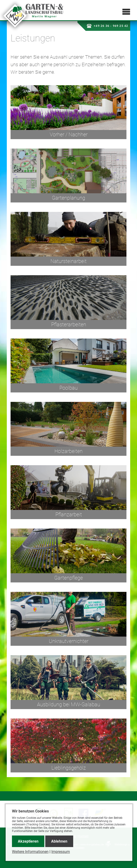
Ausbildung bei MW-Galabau (69, 704)
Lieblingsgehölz (69, 768)
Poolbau (68, 388)
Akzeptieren (28, 841)
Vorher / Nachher (69, 135)
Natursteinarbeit (68, 261)
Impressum (61, 852)
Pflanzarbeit (69, 515)
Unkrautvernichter (69, 641)
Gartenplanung (68, 198)
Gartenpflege (68, 578)
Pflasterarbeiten (69, 325)
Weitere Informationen (30, 852)
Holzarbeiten (68, 451)
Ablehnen (59, 841)
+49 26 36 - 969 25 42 (107, 26)
